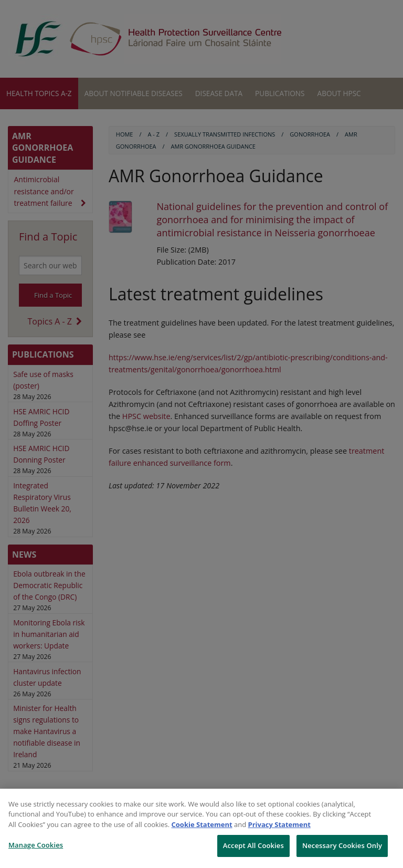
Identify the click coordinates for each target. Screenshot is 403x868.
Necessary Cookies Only (342, 845)
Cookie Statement (202, 824)
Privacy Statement (279, 824)
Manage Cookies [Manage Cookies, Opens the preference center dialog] (36, 845)
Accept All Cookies (253, 845)
